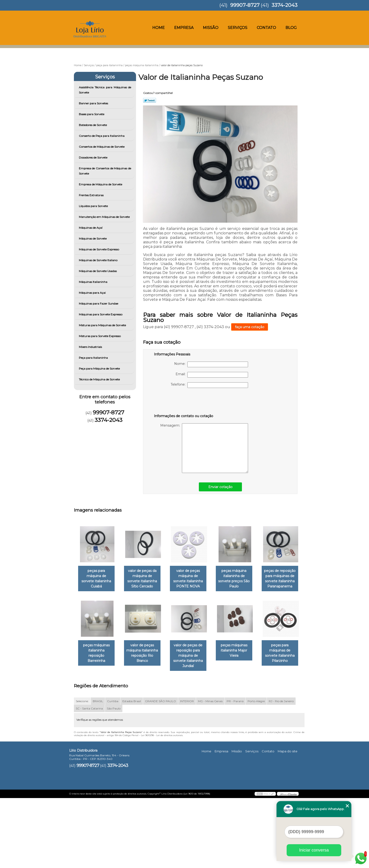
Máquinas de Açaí (91, 228)
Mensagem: (204, 448)
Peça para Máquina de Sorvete (100, 369)
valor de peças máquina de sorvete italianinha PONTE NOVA (193, 579)
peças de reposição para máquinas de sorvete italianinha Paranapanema (97, 653)
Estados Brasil (132, 771)
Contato (266, 28)
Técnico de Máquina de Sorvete (100, 379)
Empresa (184, 28)
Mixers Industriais (91, 347)
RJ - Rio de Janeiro (281, 771)
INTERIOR (187, 771)
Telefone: (209, 385)
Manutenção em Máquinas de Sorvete (105, 217)
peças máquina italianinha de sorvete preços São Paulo (241, 579)
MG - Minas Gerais (210, 771)
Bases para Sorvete (92, 114)
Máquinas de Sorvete (93, 238)
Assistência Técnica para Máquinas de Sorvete (105, 90)
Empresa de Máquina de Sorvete (101, 184)
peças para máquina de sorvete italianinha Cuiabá (97, 576)
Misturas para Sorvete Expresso (100, 336)
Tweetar (150, 100)
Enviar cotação (220, 487)
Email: (212, 375)
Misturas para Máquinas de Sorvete (103, 325)
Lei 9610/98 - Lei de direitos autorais (162, 805)
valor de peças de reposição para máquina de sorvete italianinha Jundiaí (241, 653)
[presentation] (184, 402)
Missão (211, 28)
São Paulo (114, 778)
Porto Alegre (256, 771)
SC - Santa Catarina (89, 778)
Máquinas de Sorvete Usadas (98, 271)
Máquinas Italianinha (93, 282)
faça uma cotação (250, 327)
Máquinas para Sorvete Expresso (101, 314)
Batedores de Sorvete (93, 125)
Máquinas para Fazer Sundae (99, 304)
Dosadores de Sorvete (93, 157)
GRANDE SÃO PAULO (160, 771)
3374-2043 (285, 5)
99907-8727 (245, 5)
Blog (291, 28)
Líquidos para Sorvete (94, 206)
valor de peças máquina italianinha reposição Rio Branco (193, 653)
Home (158, 28)
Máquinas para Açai (93, 293)
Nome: (211, 364)
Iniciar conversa (314, 850)
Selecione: (82, 771)
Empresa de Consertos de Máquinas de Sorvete (105, 171)
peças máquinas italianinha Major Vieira (97, 725)
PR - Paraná (235, 771)
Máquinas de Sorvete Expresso (99, 249)
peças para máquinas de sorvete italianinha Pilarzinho (145, 728)
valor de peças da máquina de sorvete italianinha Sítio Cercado (145, 579)
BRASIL (98, 771)
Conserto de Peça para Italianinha (102, 136)
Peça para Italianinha (94, 358)
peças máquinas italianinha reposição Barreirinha (145, 651)
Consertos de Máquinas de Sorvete (102, 147)
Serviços (238, 28)
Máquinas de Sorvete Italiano (98, 260)
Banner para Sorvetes (94, 103)
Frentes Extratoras (92, 195)
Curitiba (113, 771)
